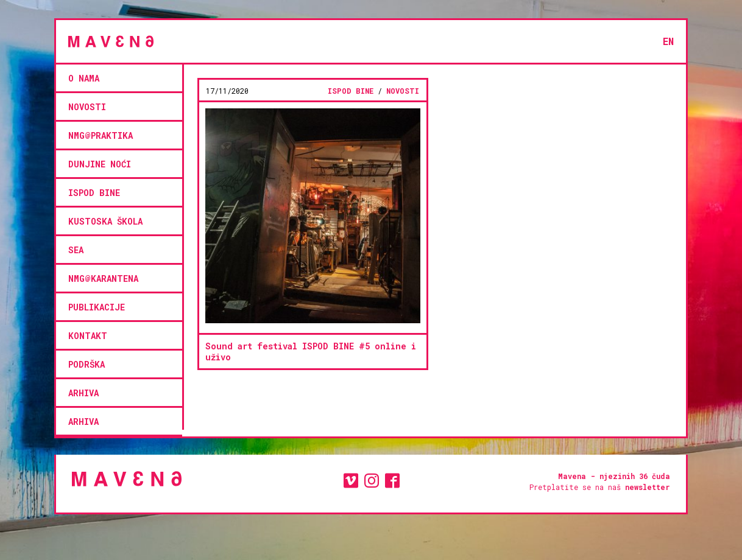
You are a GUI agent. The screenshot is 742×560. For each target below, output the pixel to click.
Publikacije (97, 307)
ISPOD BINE (94, 193)
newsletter (648, 487)
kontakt (88, 336)
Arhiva (83, 393)
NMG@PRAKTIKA (101, 135)
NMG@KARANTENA (103, 278)
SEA (76, 250)
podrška (87, 364)
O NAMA (84, 78)
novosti (87, 107)
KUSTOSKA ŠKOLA (105, 221)
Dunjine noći (100, 164)
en (668, 41)
